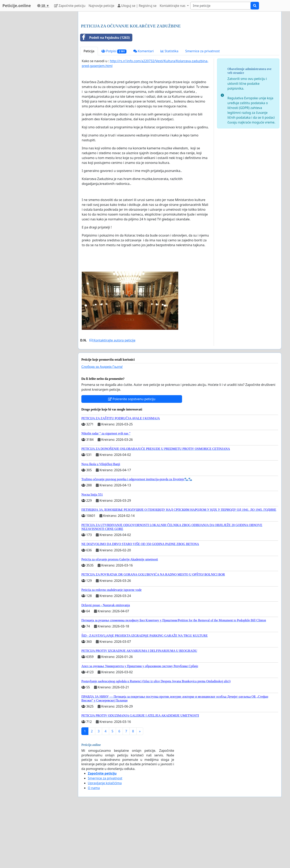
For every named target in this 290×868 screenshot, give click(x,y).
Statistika (169, 108)
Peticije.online (17, 6)
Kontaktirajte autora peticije (112, 397)
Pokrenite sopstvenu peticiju (132, 455)
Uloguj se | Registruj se (137, 6)
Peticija (89, 108)
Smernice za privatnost (202, 108)
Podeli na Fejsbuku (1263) (105, 94)
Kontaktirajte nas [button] (173, 6)
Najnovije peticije (101, 6)
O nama (94, 844)
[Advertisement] (180, 46)
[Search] (221, 6)
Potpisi (114, 108)
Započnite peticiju (70, 6)
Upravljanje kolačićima (105, 840)
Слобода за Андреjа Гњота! (102, 423)
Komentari (143, 108)
